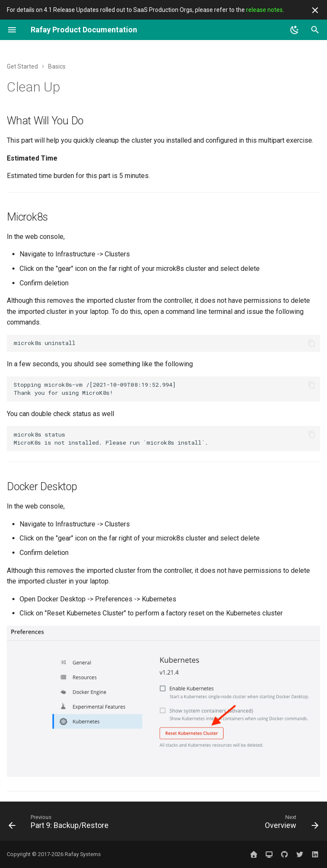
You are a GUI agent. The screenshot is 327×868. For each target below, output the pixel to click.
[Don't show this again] (315, 10)
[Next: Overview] (290, 824)
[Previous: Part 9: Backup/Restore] (60, 824)
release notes (264, 10)
